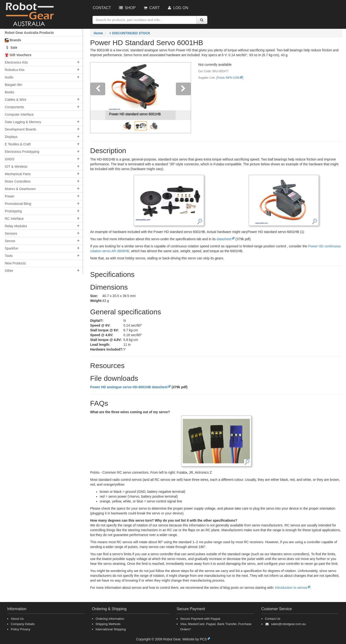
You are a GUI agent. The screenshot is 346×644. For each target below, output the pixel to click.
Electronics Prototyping (22, 152)
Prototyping (13, 211)
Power (10, 196)
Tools (9, 256)
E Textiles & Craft (18, 144)
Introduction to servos (291, 588)
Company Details (23, 624)
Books (9, 92)
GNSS (10, 159)
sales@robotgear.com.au (288, 624)
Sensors (11, 233)
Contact (102, 8)
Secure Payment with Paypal (200, 619)
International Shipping (111, 629)
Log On (177, 8)
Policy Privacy (21, 629)
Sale (11, 48)
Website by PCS (195, 639)
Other (9, 271)
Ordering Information (110, 619)
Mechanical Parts (18, 174)
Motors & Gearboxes (20, 189)
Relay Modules (16, 226)
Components (14, 107)
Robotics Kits (15, 70)
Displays (11, 137)
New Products (15, 263)
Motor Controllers (18, 181)
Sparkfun (12, 248)
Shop (127, 8)
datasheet (224, 239)
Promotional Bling (18, 204)
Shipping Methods (108, 624)
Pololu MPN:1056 (228, 78)
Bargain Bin (13, 85)
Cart (151, 8)
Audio (9, 77)
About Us (17, 619)
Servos (10, 241)
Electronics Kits (16, 62)
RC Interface (14, 219)
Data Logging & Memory (23, 122)
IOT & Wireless (16, 167)
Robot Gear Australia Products (29, 33)
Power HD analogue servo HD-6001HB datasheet (129, 387)
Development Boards (21, 129)
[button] (98, 98)
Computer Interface (19, 114)
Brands (13, 40)
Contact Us (273, 619)
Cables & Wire (15, 100)
